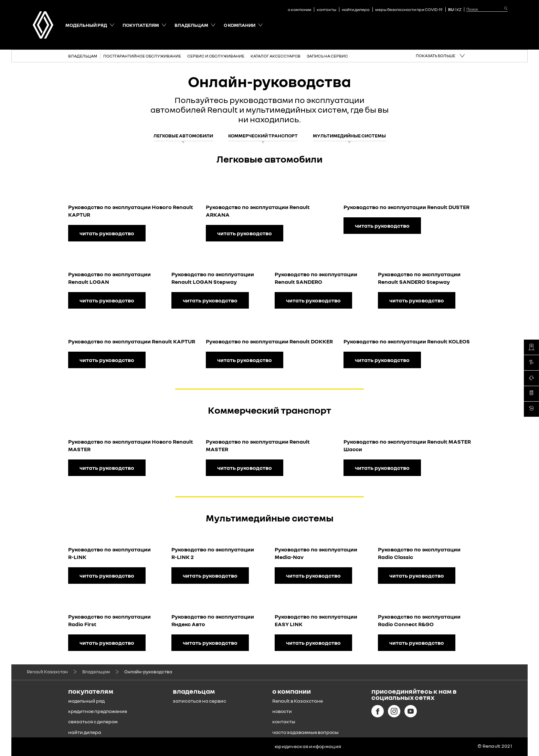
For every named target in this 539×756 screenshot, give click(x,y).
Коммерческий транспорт (263, 136)
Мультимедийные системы (349, 136)
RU (451, 9)
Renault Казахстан (47, 672)
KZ (459, 9)
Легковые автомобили (183, 136)
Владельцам (96, 672)
